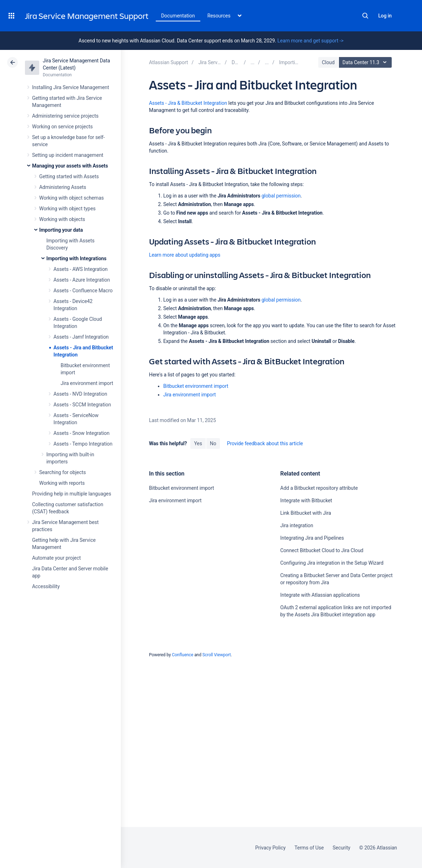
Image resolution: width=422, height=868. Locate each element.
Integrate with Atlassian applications (320, 595)
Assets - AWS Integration (81, 269)
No (213, 443)
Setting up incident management (68, 155)
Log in (385, 16)
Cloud (328, 62)
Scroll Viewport (217, 655)
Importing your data (61, 230)
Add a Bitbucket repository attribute (319, 488)
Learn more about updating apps (185, 255)
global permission (281, 196)
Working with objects (62, 219)
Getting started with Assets (69, 176)
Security (341, 848)
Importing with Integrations (76, 258)
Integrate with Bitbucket (306, 500)
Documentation (178, 16)
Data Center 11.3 (366, 62)
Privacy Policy (270, 848)
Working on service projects (62, 127)
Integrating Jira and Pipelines (312, 538)
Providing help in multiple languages (72, 494)
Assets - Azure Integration (82, 280)
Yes (198, 443)
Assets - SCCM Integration (82, 405)
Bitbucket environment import (196, 386)
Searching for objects (63, 472)
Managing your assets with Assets (70, 166)
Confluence (182, 655)
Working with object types (67, 209)
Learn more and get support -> (310, 41)
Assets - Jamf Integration (81, 337)
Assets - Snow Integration (81, 433)
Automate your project (56, 558)
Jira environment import (87, 383)
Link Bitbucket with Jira (306, 513)
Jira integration (297, 525)
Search (365, 16)
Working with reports (62, 483)
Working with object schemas (71, 198)
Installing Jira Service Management (71, 87)
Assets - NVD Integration (80, 394)
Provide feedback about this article (265, 443)
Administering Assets (63, 187)
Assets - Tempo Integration (83, 444)
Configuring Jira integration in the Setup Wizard (332, 563)
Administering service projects (65, 116)
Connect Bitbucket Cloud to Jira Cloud (322, 550)
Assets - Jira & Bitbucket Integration (188, 103)
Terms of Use (309, 848)
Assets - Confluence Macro (83, 291)
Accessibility (46, 586)
